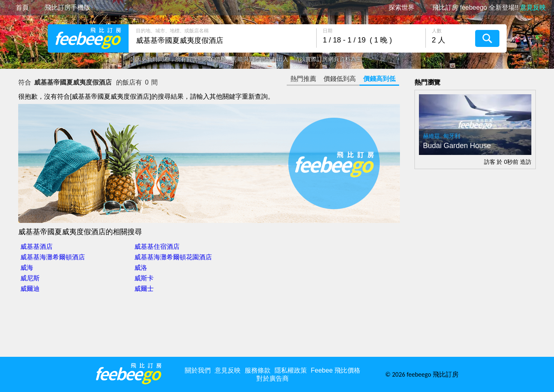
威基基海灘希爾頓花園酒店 (173, 257)
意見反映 (228, 370)
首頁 (22, 8)
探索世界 (402, 8)
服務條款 (258, 370)
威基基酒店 (36, 247)
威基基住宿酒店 (157, 247)
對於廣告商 (273, 378)
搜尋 (487, 38)
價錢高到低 (379, 79)
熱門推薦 (303, 79)
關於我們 (198, 370)
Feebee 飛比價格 (336, 370)
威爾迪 (30, 289)
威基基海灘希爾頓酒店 (53, 257)
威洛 (141, 268)
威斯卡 (144, 278)
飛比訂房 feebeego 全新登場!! (489, 8)
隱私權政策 (291, 370)
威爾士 (144, 289)
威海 (27, 268)
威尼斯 (30, 278)
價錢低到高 (340, 79)
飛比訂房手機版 (68, 8)
